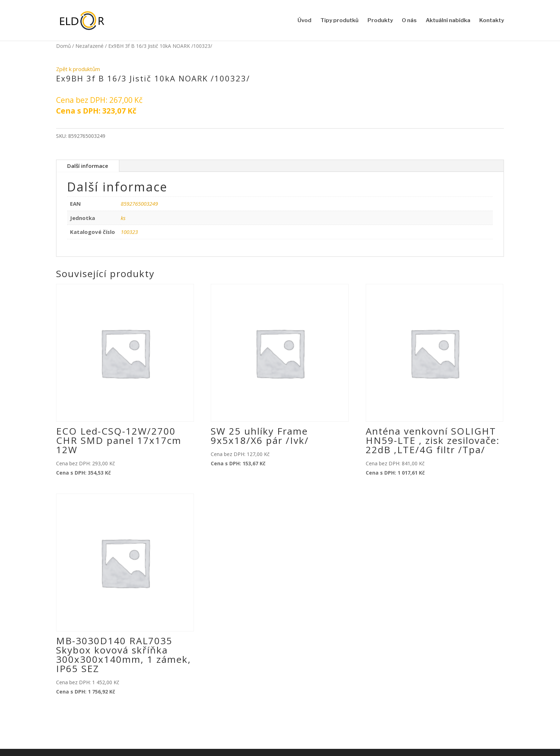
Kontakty (492, 21)
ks (123, 218)
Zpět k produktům (78, 69)
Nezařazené (89, 46)
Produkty (380, 21)
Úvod (304, 21)
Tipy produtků (339, 21)
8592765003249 (139, 204)
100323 (129, 232)
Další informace (88, 166)
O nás (409, 21)
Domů (63, 46)
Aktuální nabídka (448, 21)
